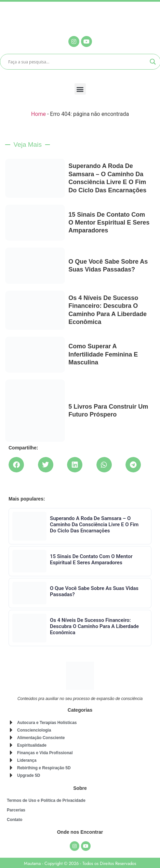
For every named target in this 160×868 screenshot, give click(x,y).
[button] (80, 89)
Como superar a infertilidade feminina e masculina (103, 354)
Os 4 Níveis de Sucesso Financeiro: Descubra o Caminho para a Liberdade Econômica (94, 626)
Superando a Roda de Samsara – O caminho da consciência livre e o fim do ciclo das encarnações (94, 525)
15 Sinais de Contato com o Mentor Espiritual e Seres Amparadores (109, 223)
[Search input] (77, 62)
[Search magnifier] (153, 62)
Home (38, 114)
